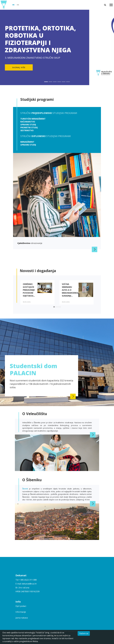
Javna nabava (22, 618)
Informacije (21, 612)
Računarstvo (28, 122)
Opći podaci (21, 606)
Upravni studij (28, 125)
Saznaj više (19, 67)
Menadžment (27, 142)
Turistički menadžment (33, 119)
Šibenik (26, 489)
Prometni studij (29, 128)
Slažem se (84, 633)
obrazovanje (30, 243)
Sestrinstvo (27, 130)
